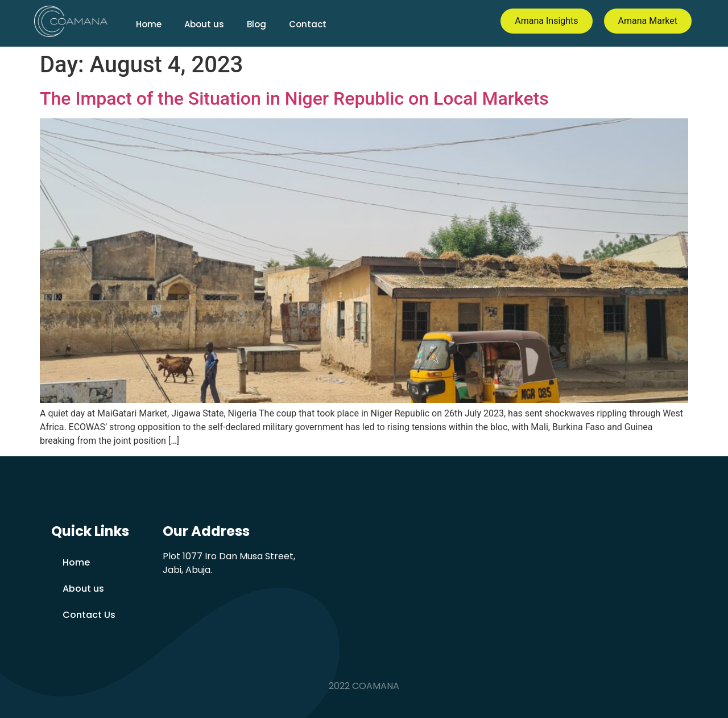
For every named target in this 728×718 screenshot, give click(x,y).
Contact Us (89, 615)
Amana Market (648, 21)
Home (149, 24)
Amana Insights (546, 21)
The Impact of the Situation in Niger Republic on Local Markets (294, 98)
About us (204, 24)
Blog (257, 24)
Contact (308, 24)
